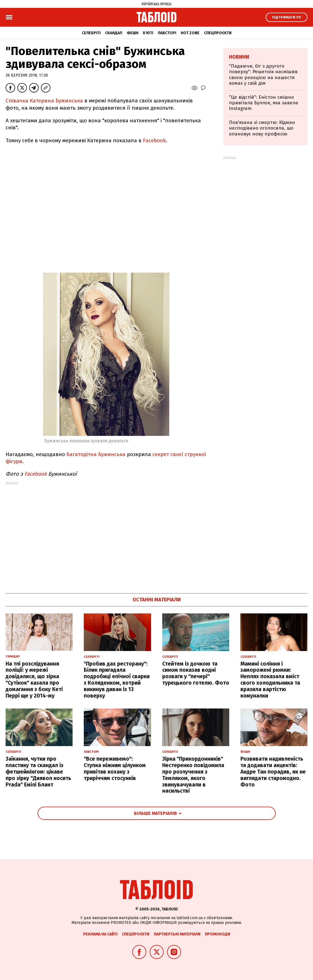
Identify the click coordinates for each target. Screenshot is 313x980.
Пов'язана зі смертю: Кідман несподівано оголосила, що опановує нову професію (262, 128)
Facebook (154, 140)
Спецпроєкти (218, 33)
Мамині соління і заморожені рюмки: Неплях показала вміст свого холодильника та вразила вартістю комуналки (270, 680)
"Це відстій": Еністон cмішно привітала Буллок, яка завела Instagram (264, 103)
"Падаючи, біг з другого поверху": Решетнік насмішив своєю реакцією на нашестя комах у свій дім (263, 75)
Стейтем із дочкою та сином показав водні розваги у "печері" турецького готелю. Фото (196, 673)
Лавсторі (167, 33)
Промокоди (217, 934)
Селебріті (91, 33)
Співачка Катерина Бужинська (44, 101)
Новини (239, 57)
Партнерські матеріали (177, 934)
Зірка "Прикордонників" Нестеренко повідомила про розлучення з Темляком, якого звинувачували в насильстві (193, 775)
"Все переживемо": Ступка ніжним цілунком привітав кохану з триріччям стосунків (115, 768)
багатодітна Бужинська (96, 454)
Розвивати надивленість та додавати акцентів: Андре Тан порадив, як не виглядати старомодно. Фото (273, 772)
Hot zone (190, 33)
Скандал (114, 33)
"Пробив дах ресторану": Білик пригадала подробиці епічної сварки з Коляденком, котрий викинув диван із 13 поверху (117, 680)
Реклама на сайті (100, 934)
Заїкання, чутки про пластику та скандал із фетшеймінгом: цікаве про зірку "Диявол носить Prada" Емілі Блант (38, 772)
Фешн (133, 33)
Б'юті (148, 33)
